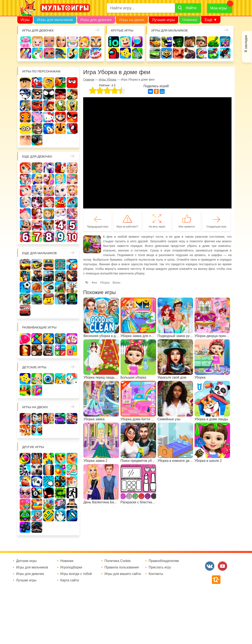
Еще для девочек (37, 156)
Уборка (73, 42)
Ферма (60, 202)
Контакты (156, 574)
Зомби (178, 42)
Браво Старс (167, 53)
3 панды (25, 94)
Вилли (37, 83)
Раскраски (60, 168)
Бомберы (37, 140)
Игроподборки (71, 567)
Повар (25, 225)
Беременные (25, 214)
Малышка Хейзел (37, 42)
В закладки (246, 44)
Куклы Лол (49, 53)
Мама (25, 179)
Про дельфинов (61, 53)
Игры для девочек (96, 20)
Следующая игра (216, 227)
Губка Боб (72, 106)
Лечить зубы (37, 225)
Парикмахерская (72, 179)
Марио (60, 117)
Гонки (155, 42)
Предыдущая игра (98, 227)
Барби (61, 42)
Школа (37, 168)
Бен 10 (72, 94)
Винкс (25, 168)
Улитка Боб (60, 83)
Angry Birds (72, 117)
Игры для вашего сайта (123, 574)
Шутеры (190, 53)
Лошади (49, 168)
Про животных (49, 225)
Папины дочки (49, 214)
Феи (94, 283)
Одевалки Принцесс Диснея (37, 214)
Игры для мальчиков (55, 20)
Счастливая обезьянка (25, 117)
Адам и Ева (49, 83)
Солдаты (202, 42)
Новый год (60, 214)
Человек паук (72, 129)
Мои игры (219, 8)
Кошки (96, 42)
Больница (37, 179)
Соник (49, 129)
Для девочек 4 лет (60, 225)
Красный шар (72, 83)
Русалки (49, 202)
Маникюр (26, 53)
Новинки (190, 20)
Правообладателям (164, 561)
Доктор (84, 42)
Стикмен (49, 94)
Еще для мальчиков (39, 253)
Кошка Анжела (60, 191)
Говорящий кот (37, 129)
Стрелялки (167, 42)
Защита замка (225, 42)
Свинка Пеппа (37, 117)
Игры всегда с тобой (76, 574)
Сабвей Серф (49, 106)
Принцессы (60, 179)
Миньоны (25, 129)
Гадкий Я (25, 140)
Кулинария (73, 53)
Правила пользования (122, 567)
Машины (155, 53)
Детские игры (125, 53)
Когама (125, 42)
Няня (72, 168)
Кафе (37, 191)
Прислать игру (160, 567)
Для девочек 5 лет (72, 225)
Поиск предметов (137, 42)
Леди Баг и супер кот (60, 94)
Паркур (225, 53)
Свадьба (72, 191)
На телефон (137, 53)
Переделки (72, 214)
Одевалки (26, 42)
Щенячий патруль (60, 129)
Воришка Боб (37, 94)
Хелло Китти (49, 117)
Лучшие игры (164, 20)
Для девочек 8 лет (49, 237)
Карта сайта (70, 580)
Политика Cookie (118, 561)
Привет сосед (178, 53)
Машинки (213, 53)
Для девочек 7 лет (37, 237)
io (114, 42)
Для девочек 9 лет (60, 237)
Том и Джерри (25, 106)
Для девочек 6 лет (25, 237)
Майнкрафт (190, 42)
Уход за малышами (49, 42)
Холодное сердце (25, 202)
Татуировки (84, 53)
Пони (72, 202)
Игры (25, 20)
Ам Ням (60, 106)
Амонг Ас (114, 53)
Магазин (49, 191)
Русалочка (25, 191)
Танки (213, 42)
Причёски (49, 179)
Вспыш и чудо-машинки (37, 106)
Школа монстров (37, 202)
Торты (96, 53)
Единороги (37, 53)
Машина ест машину (202, 53)
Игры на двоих (132, 20)
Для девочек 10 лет (72, 237)
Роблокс (25, 83)
